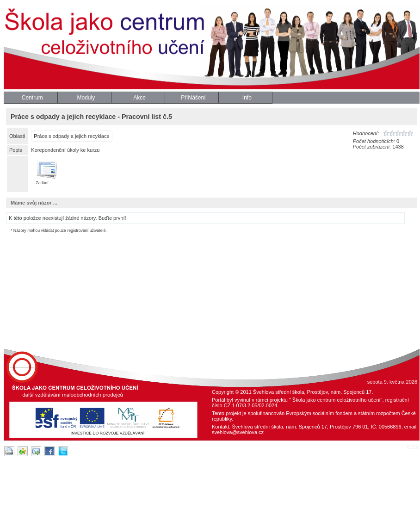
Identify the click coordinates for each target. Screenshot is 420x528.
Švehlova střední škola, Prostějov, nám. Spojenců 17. (313, 392)
